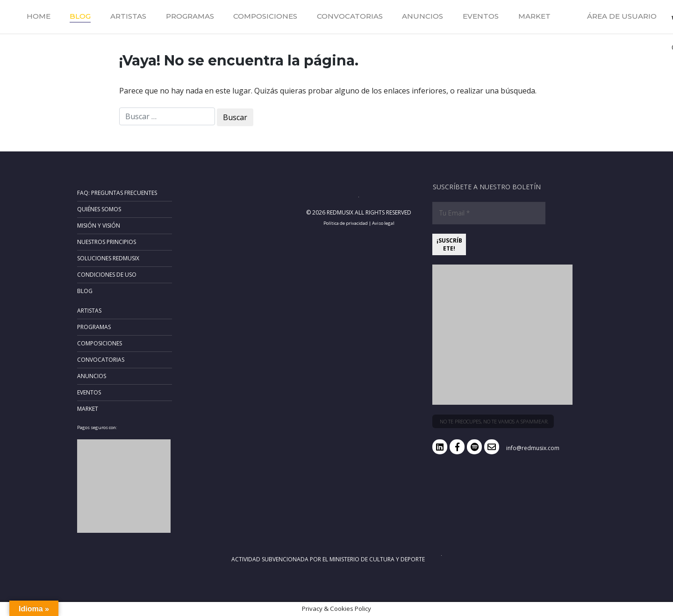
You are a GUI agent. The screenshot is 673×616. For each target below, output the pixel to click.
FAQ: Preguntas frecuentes (117, 193)
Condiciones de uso (107, 275)
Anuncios (422, 16)
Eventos (481, 16)
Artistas (128, 16)
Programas (190, 16)
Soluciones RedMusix (108, 258)
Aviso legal (383, 223)
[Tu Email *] (489, 213)
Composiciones (265, 16)
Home (39, 16)
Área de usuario (622, 16)
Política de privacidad (346, 223)
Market (534, 16)
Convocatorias (350, 16)
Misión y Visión (99, 226)
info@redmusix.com (533, 448)
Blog (80, 16)
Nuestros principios (107, 242)
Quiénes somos (99, 209)
